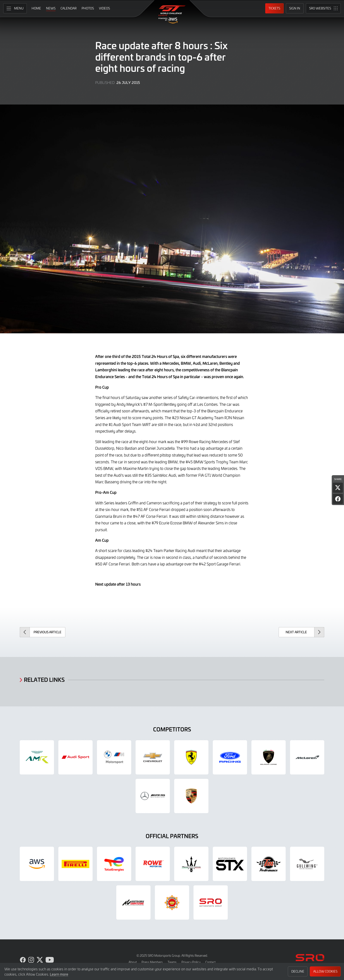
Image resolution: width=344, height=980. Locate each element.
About (133, 962)
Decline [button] (298, 971)
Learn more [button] (59, 974)
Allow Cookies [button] (325, 971)
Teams (172, 962)
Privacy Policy (191, 962)
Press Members (152, 962)
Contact (210, 962)
